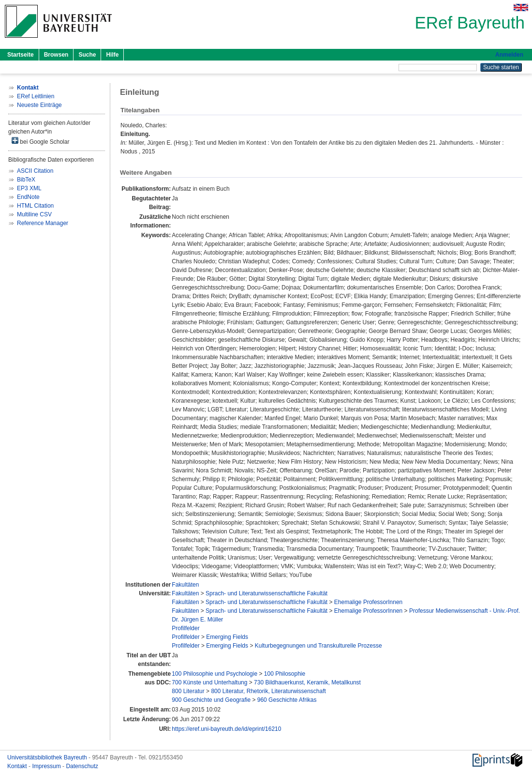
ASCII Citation (35, 171)
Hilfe (112, 55)
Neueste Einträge (39, 105)
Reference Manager (43, 223)
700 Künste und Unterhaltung (209, 682)
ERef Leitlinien (36, 96)
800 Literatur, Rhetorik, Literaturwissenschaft (268, 691)
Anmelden (509, 55)
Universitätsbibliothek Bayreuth (48, 757)
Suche (87, 55)
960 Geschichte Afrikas (287, 700)
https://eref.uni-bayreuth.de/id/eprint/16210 (226, 729)
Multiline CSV (34, 214)
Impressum (47, 766)
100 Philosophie (285, 674)
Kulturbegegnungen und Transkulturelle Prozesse (318, 646)
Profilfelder (185, 628)
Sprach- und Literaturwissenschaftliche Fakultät (266, 593)
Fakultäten (185, 585)
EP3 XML (29, 188)
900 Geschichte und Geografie (211, 700)
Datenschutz (82, 766)
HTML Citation (35, 206)
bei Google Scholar (40, 141)
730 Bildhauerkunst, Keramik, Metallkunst (307, 682)
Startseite (21, 55)
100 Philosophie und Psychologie (214, 674)
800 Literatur (188, 691)
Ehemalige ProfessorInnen (368, 602)
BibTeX (26, 180)
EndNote (28, 197)
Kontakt (18, 766)
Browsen (56, 55)
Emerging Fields (227, 637)
